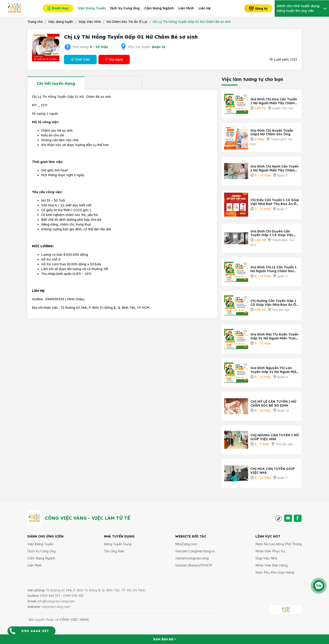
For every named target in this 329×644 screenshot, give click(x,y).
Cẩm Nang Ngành (41, 558)
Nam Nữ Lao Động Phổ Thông (279, 544)
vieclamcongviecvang (192, 558)
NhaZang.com (186, 544)
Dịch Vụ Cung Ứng (41, 551)
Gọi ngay (114, 59)
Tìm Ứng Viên (114, 551)
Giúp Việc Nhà (266, 558)
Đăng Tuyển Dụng (118, 544)
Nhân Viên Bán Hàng (272, 565)
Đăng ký (258, 8)
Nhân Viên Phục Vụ (270, 551)
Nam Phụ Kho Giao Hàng (275, 572)
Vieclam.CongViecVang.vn (195, 551)
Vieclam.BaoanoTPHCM (194, 565)
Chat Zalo (80, 59)
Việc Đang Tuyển (40, 544)
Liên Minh (34, 565)
